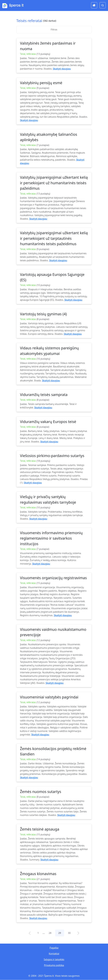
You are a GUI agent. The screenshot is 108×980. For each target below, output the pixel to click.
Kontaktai (54, 954)
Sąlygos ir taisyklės (54, 959)
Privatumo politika (54, 965)
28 (50, 933)
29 (60, 933)
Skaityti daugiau (62, 69)
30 (69, 933)
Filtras (54, 30)
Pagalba (54, 948)
